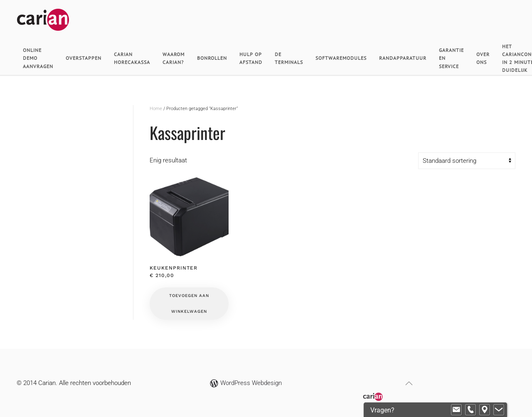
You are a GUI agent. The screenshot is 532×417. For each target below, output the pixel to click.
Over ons (483, 58)
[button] (409, 383)
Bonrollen (212, 58)
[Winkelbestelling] (467, 161)
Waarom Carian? (174, 58)
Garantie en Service (451, 58)
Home (156, 109)
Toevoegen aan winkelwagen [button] (189, 303)
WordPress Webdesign (246, 383)
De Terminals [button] (289, 58)
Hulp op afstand (251, 58)
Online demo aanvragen (38, 58)
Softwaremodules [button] (341, 58)
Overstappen (84, 58)
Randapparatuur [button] (403, 58)
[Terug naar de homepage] (43, 23)
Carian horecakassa (132, 58)
